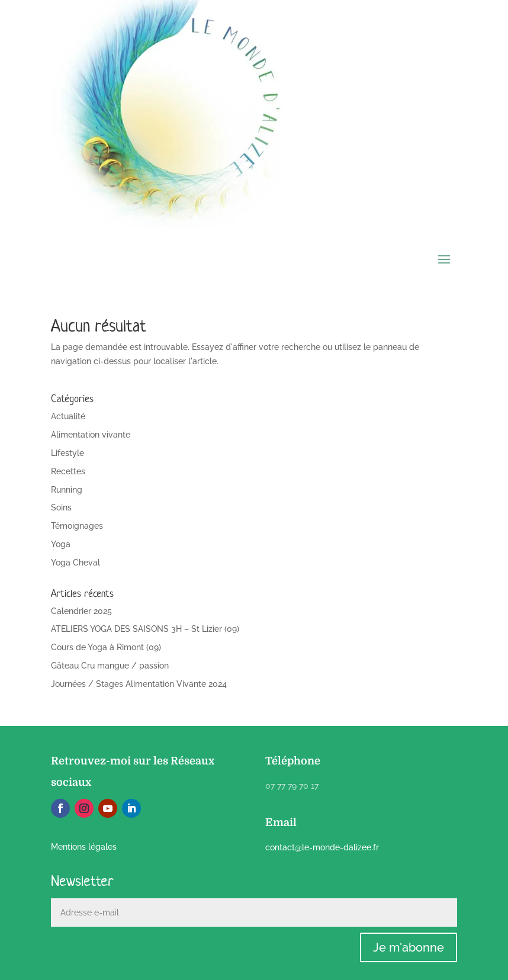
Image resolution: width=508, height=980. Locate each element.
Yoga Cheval (75, 563)
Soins (61, 507)
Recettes (68, 471)
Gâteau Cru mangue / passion (110, 666)
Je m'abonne (409, 947)
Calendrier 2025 (81, 611)
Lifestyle (67, 453)
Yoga (61, 544)
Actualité (68, 416)
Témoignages (77, 526)
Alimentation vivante (91, 435)
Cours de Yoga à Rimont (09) (106, 647)
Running (67, 490)
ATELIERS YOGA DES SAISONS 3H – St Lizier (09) (145, 629)
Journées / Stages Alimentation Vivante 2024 (139, 684)
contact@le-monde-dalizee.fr (322, 847)
